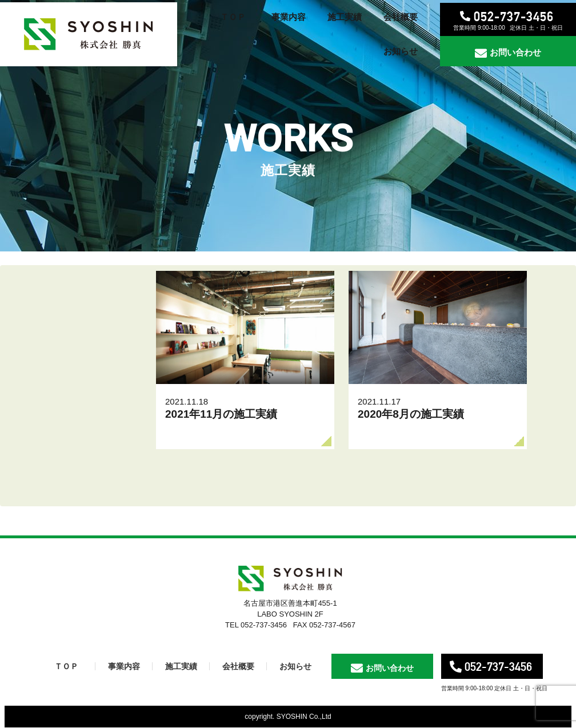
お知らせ (295, 666)
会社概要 (238, 666)
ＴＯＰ (66, 666)
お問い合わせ (515, 52)
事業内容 (124, 666)
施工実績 (181, 666)
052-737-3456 (514, 16)
